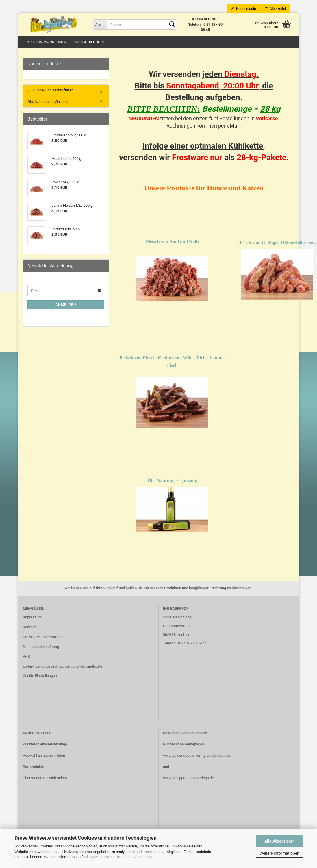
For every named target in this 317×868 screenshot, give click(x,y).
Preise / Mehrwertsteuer (43, 637)
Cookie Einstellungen (40, 676)
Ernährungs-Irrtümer (45, 42)
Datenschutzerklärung (134, 857)
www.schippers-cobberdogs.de (188, 778)
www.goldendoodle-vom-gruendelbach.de (197, 755)
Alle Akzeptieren (280, 841)
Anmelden (66, 305)
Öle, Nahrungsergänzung (48, 102)
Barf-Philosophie (92, 42)
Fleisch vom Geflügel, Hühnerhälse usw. (277, 243)
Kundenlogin (244, 9)
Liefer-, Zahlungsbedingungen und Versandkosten (64, 666)
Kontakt (29, 627)
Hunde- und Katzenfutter (50, 90)
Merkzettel (275, 9)
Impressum (32, 617)
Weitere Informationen (279, 853)
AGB (26, 656)
